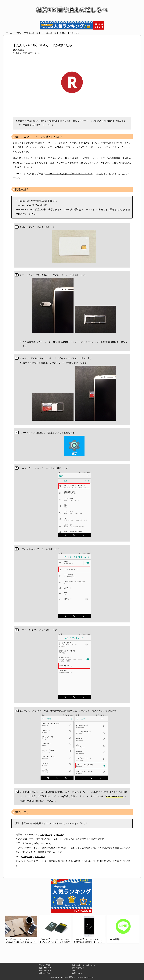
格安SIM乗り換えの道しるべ (83, 965)
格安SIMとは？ (45, 968)
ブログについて (78, 968)
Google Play (46, 835)
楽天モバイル (35, 33)
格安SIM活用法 (45, 971)
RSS (74, 971)
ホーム (9, 33)
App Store (58, 835)
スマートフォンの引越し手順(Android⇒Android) (69, 174)
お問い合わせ (77, 973)
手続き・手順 (22, 33)
